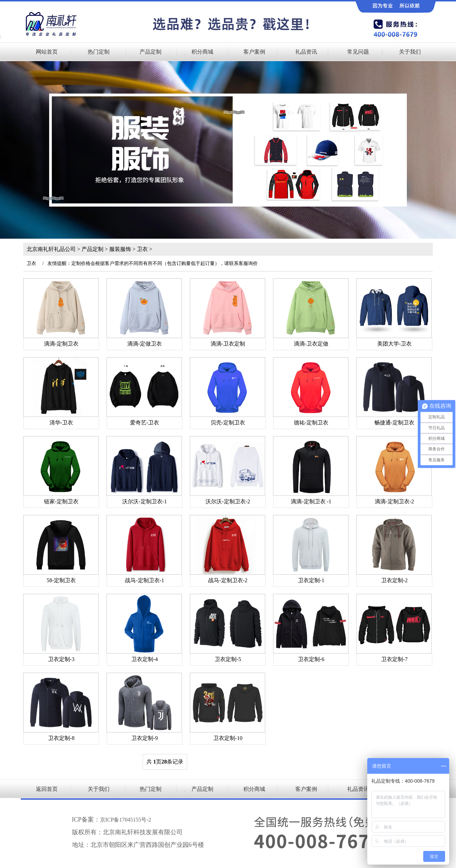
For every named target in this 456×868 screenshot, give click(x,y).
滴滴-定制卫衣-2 (394, 501)
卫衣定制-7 (394, 659)
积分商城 (202, 52)
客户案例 (254, 52)
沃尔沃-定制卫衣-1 (145, 501)
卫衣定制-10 (228, 738)
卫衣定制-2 (394, 580)
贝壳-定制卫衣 (228, 423)
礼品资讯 (306, 52)
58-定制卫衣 (61, 580)
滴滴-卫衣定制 (228, 344)
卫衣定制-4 (145, 659)
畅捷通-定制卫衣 (394, 423)
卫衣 (142, 249)
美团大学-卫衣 (394, 344)
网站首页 (47, 52)
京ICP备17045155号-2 (126, 820)
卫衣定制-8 (61, 738)
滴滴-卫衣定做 (311, 344)
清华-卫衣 (61, 423)
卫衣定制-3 (61, 659)
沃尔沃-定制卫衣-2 (228, 501)
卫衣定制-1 (311, 580)
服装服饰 (120, 249)
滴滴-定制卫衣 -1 (311, 501)
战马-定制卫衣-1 (145, 580)
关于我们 (410, 52)
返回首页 (47, 789)
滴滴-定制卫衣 (61, 344)
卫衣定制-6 (311, 659)
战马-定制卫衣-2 (228, 580)
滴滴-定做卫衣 (145, 344)
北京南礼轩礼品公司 (51, 249)
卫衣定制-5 (228, 659)
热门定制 (99, 52)
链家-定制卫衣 (61, 501)
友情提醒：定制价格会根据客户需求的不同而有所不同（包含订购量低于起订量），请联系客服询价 (153, 263)
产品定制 (151, 52)
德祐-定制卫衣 (311, 423)
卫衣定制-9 (145, 738)
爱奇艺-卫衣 (145, 423)
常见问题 (358, 52)
